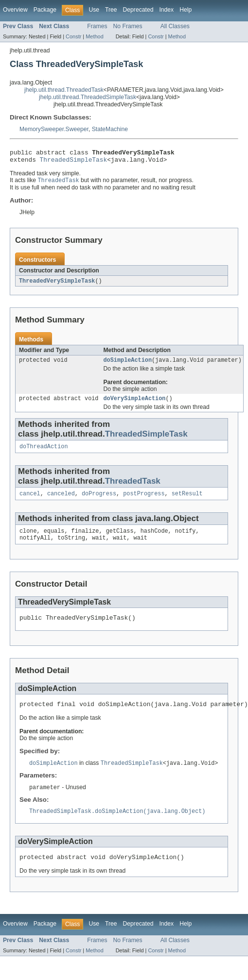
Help (186, 10)
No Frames (128, 26)
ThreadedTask (133, 488)
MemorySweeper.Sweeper (54, 129)
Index (166, 10)
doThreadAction (44, 453)
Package (45, 10)
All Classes (175, 26)
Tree (111, 10)
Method (94, 36)
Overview (15, 10)
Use (94, 10)
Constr (73, 36)
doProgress (99, 501)
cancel (30, 501)
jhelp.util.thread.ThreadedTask (64, 90)
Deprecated (138, 10)
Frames (97, 26)
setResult (187, 501)
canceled (61, 501)
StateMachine (110, 129)
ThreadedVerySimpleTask (57, 285)
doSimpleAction (127, 365)
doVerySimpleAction (134, 404)
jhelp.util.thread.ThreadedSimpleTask (88, 97)
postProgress (144, 501)
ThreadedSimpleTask (74, 162)
